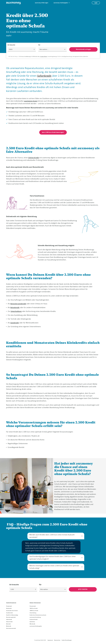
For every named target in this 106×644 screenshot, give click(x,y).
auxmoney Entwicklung (35, 617)
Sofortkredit (44, 76)
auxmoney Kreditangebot (61, 3)
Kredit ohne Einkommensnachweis (38, 615)
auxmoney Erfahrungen (42, 3)
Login (96, 3)
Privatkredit (9, 606)
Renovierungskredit (18, 304)
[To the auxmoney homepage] (13, 3)
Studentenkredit (34, 619)
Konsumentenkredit (11, 628)
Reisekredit (15, 307)
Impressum (50, 640)
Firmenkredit (33, 606)
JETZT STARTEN (83, 589)
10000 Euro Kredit (34, 611)
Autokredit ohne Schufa (12, 611)
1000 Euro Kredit (34, 608)
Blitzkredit (9, 626)
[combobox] (53, 49)
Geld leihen (32, 622)
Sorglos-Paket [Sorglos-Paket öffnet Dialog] (44, 57)
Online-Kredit (34, 158)
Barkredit (8, 624)
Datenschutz (57, 640)
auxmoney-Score (31, 101)
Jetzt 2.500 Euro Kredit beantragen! (53, 132)
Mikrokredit (32, 624)
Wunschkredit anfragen (83, 49)
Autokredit (15, 323)
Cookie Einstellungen (67, 640)
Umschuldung (16, 311)
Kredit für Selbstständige (12, 615)
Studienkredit (9, 613)
